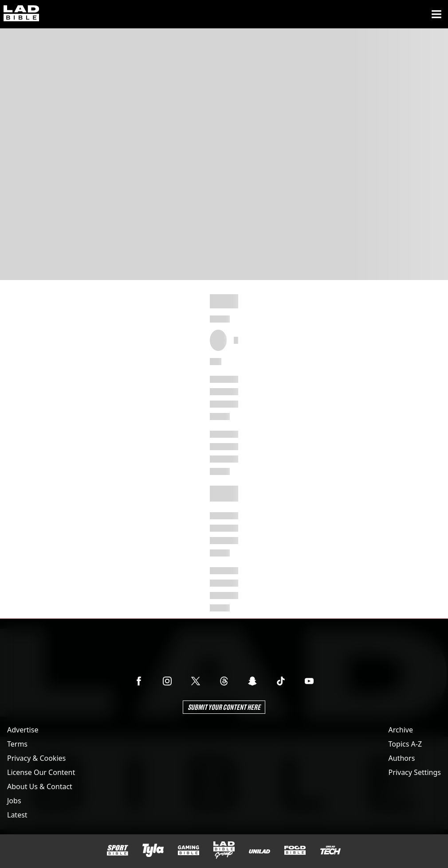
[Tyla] (153, 850)
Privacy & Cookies (36, 758)
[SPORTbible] (118, 850)
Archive (401, 730)
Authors (402, 758)
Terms (17, 744)
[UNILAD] (259, 851)
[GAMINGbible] (189, 850)
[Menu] (436, 14)
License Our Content (41, 772)
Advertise (23, 730)
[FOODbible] (295, 850)
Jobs (14, 801)
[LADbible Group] (224, 850)
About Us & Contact (40, 786)
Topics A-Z (405, 744)
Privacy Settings (415, 772)
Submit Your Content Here (224, 707)
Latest (17, 815)
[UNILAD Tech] (330, 850)
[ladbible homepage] (21, 14)
